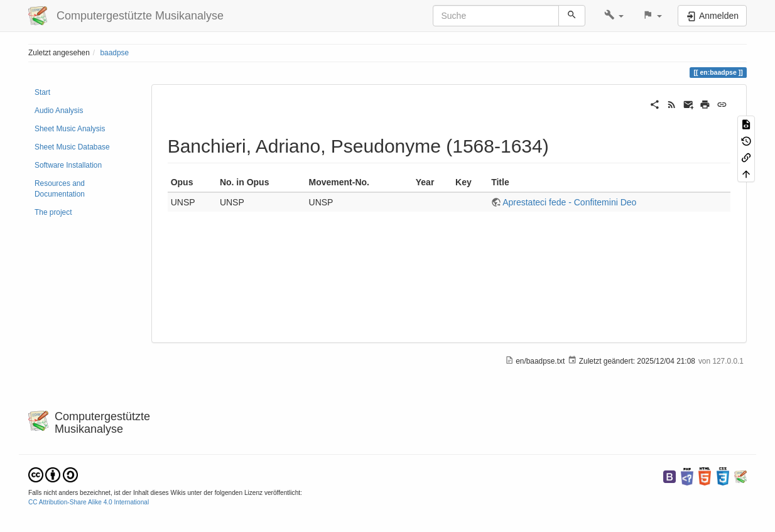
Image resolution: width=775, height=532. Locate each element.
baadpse (114, 53)
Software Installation (68, 165)
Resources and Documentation (60, 189)
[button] (614, 16)
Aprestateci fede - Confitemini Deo (569, 202)
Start (42, 92)
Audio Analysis (59, 111)
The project (53, 212)
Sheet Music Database (72, 147)
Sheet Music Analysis (70, 129)
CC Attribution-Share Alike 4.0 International (89, 502)
